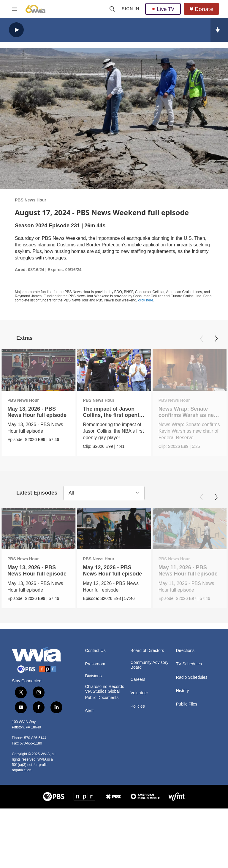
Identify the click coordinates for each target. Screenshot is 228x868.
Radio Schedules (192, 678)
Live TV (163, 9)
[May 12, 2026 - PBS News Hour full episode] (114, 529)
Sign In (130, 9)
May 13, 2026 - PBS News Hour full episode (37, 412)
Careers (138, 680)
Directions (185, 652)
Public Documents (102, 699)
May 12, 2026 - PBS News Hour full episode (112, 571)
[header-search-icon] (112, 9)
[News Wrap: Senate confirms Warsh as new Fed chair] (174, 370)
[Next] (216, 339)
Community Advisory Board (150, 666)
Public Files (187, 705)
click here (146, 300)
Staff (89, 712)
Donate (204, 9)
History (183, 692)
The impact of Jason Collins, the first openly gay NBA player (98, 415)
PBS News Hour (31, 200)
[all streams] (219, 30)
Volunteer (139, 694)
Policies (138, 707)
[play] (16, 30)
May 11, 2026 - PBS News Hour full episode (187, 571)
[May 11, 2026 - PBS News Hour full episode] (189, 529)
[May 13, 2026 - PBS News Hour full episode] (38, 370)
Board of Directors (147, 652)
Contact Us (95, 652)
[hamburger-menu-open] (15, 9)
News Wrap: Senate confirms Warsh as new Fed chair (173, 415)
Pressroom (95, 665)
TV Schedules (189, 665)
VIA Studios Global (102, 692)
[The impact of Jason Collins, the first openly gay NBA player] (100, 370)
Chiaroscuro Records (104, 688)
